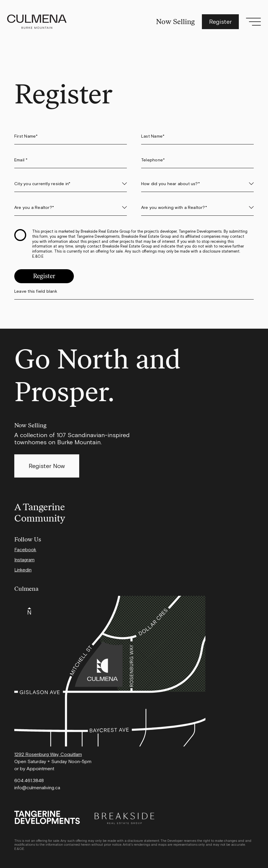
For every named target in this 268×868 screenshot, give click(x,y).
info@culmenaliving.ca (37, 787)
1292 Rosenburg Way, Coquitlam (48, 754)
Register (220, 22)
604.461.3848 (29, 780)
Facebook (25, 549)
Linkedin (23, 570)
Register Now (47, 466)
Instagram (24, 560)
